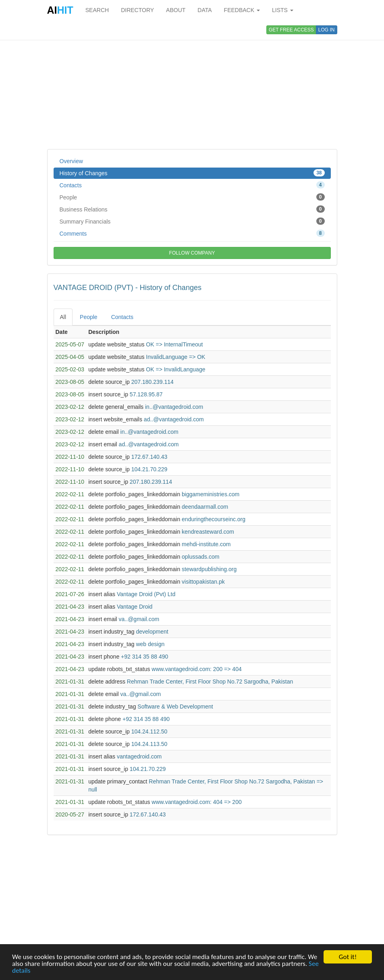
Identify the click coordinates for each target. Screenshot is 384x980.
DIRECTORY (137, 10)
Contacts (192, 185)
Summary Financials (192, 221)
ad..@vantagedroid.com (174, 419)
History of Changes (192, 173)
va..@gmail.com (139, 619)
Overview (71, 161)
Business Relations (192, 209)
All (63, 317)
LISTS (283, 10)
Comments (192, 233)
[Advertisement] (192, 85)
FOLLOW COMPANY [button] (192, 253)
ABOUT (176, 10)
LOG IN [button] (327, 30)
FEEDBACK (242, 10)
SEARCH (97, 10)
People (192, 197)
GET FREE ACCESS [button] (291, 30)
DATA (204, 10)
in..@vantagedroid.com (174, 407)
